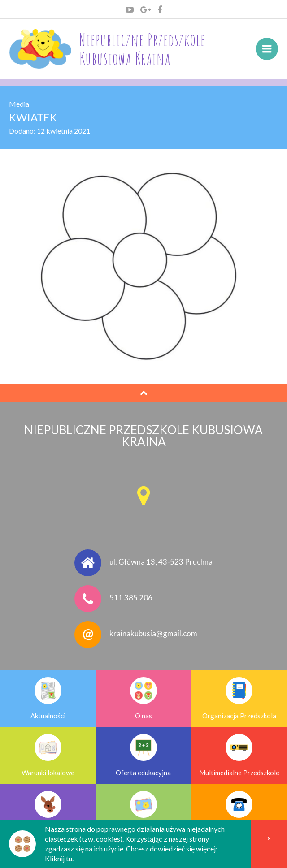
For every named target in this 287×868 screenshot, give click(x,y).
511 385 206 (131, 598)
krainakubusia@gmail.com (153, 634)
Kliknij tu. (59, 858)
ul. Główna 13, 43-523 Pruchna (161, 562)
